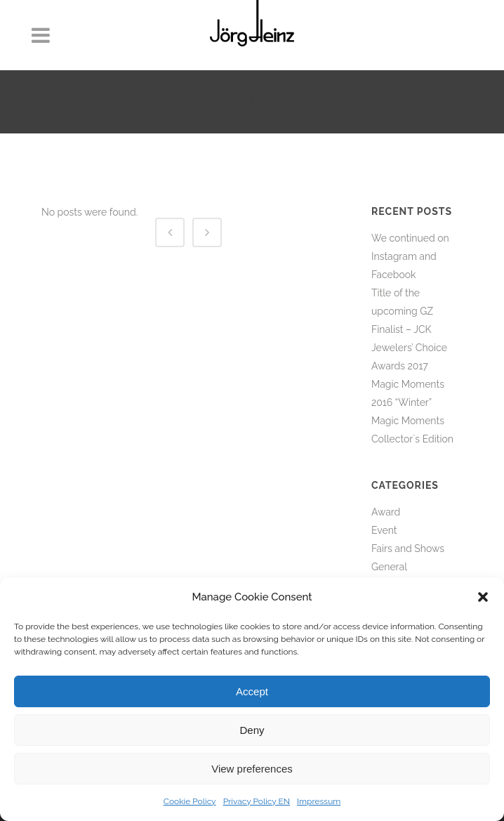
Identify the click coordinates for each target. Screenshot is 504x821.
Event (384, 530)
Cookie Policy (190, 801)
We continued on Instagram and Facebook (410, 256)
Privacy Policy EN (257, 801)
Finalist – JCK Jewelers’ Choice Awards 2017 (409, 348)
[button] (483, 597)
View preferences (252, 769)
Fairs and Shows (408, 549)
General (389, 567)
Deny (252, 730)
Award (386, 512)
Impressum (319, 801)
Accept (252, 691)
